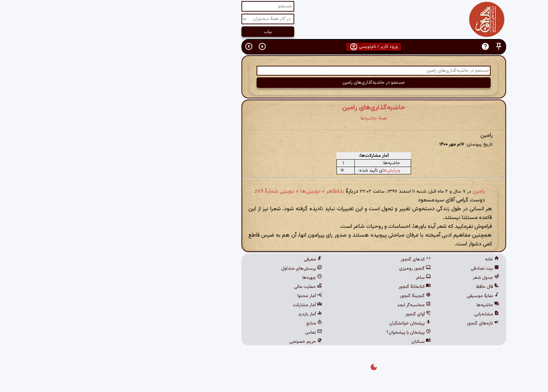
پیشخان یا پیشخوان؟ (309, 333)
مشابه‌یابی (387, 314)
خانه (392, 259)
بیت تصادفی (385, 269)
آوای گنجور (318, 314)
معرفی (213, 259)
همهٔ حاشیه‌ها (274, 118)
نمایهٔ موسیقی (383, 296)
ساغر (324, 278)
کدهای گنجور (316, 259)
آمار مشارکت (208, 305)
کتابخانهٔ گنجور (315, 287)
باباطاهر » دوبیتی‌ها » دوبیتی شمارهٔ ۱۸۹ (201, 191)
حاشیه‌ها (388, 305)
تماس (214, 333)
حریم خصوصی (206, 342)
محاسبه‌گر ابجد (314, 305)
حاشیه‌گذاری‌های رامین (274, 108)
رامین (379, 191)
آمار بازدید (210, 314)
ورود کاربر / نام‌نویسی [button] (274, 47)
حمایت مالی (208, 287)
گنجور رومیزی (315, 269)
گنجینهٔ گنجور (316, 296)
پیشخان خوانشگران (310, 323)
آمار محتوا (210, 296)
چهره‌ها (213, 278)
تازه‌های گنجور (383, 323)
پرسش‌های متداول (202, 269)
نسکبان (322, 342)
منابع (215, 323)
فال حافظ (388, 287)
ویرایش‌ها (292, 171)
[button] (399, 47)
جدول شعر (386, 278)
